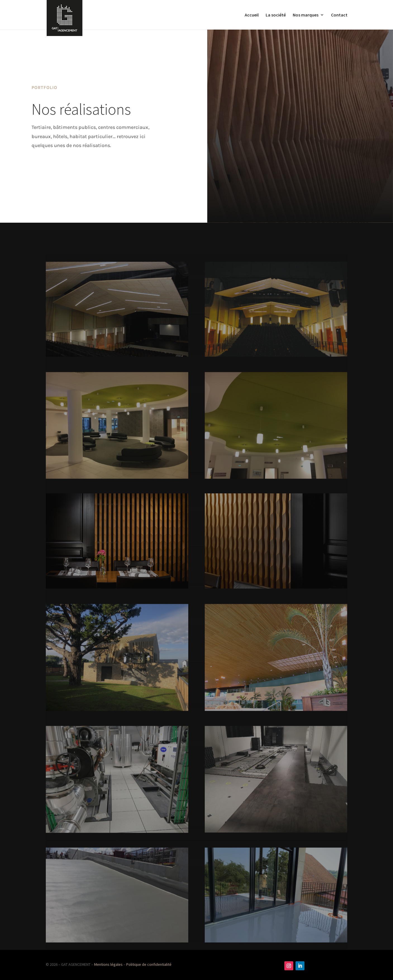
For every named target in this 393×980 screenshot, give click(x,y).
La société (276, 15)
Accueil (252, 15)
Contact (339, 15)
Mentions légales (108, 964)
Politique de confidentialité (149, 964)
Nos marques (306, 15)
